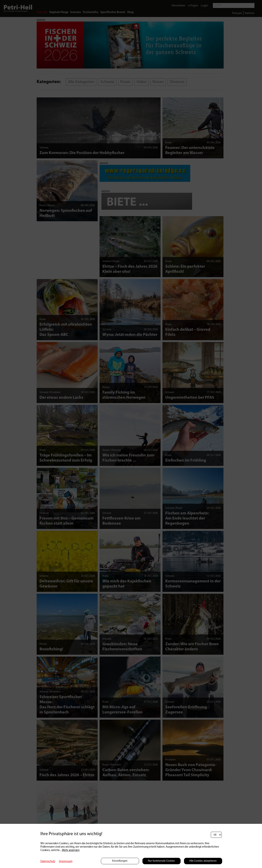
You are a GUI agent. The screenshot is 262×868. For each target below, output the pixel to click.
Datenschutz (48, 861)
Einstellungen (120, 861)
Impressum (66, 861)
